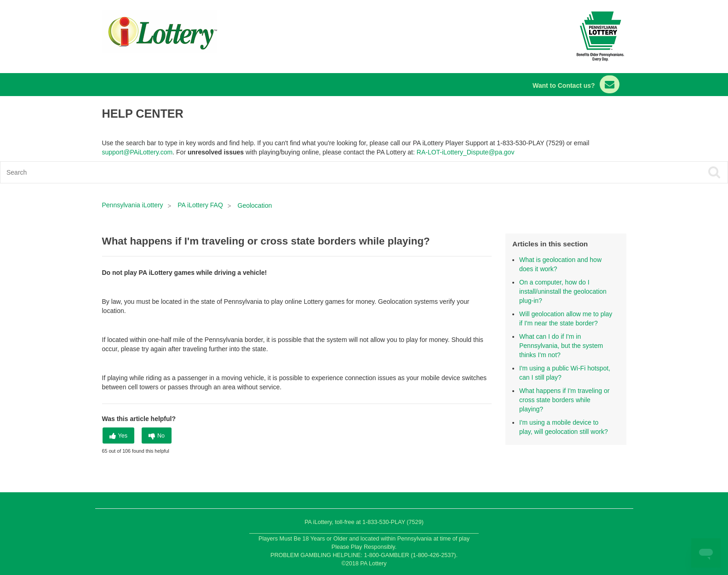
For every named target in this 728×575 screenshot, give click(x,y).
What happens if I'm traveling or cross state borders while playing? (564, 400)
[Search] (291, 172)
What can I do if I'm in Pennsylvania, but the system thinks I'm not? (561, 346)
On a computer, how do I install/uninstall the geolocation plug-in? (563, 291)
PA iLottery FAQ (200, 205)
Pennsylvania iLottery (134, 205)
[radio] (119, 436)
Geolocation (255, 205)
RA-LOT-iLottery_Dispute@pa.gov (466, 152)
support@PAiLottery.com (138, 152)
